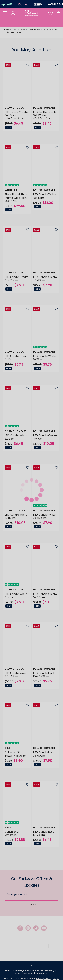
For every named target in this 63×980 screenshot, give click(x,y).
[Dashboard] (13, 13)
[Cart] (59, 13)
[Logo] (32, 13)
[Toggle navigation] (5, 13)
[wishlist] (50, 13)
